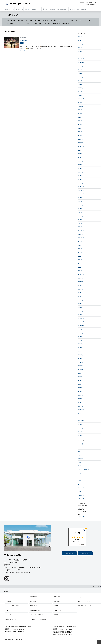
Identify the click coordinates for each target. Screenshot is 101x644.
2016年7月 (81, 432)
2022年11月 (81, 190)
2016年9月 (81, 424)
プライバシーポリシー (59, 610)
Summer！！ (25, 40)
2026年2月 (81, 48)
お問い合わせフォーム (91, 3)
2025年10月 (81, 62)
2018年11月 (81, 366)
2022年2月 (81, 223)
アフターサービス (34, 606)
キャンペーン (63, 20)
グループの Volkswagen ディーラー (87, 606)
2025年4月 (81, 84)
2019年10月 (81, 326)
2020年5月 (81, 300)
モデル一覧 (8, 615)
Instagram (80, 597)
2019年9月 (81, 329)
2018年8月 (81, 377)
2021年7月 (81, 249)
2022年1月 (81, 227)
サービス (88, 20)
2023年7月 (81, 161)
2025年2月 (81, 92)
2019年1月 (81, 358)
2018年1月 (81, 402)
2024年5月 (81, 124)
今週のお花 (56, 24)
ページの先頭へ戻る (99, 642)
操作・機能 (66, 24)
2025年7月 (81, 73)
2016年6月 (81, 435)
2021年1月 (81, 271)
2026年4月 (81, 40)
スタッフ (20, 24)
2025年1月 (81, 95)
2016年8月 (81, 428)
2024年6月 (81, 121)
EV (27, 20)
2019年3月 (81, 351)
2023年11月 (81, 146)
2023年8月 (81, 157)
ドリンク (28, 24)
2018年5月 (81, 388)
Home (6, 591)
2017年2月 (81, 413)
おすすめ (38, 20)
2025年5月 (81, 81)
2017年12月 (81, 406)
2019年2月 (81, 355)
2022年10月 (81, 194)
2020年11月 (81, 278)
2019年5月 (81, 344)
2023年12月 (81, 143)
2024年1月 (81, 139)
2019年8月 (81, 333)
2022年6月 (81, 209)
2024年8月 (81, 114)
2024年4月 (81, 128)
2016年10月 (81, 421)
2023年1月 (81, 183)
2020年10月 (81, 282)
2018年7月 (81, 380)
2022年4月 (81, 216)
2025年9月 (81, 66)
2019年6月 (81, 340)
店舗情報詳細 (69, 553)
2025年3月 (81, 88)
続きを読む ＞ (24, 50)
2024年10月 (81, 106)
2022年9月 (81, 198)
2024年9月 (81, 110)
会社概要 (56, 606)
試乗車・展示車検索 (11, 619)
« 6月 (79, 516)
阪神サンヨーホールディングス (86, 601)
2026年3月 (81, 44)
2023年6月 (81, 165)
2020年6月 (81, 296)
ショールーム (11, 24)
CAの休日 (20, 20)
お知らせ (46, 20)
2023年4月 (81, 172)
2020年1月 (81, 315)
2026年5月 (81, 37)
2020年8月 (81, 289)
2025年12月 (81, 55)
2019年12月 (81, 318)
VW (31, 20)
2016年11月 (81, 417)
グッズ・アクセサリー (76, 20)
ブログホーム (11, 20)
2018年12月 (81, 362)
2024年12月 (81, 99)
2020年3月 (81, 307)
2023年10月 (81, 150)
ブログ (7, 610)
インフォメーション (11, 601)
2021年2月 (81, 267)
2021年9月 (81, 241)
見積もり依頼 (57, 597)
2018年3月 (81, 395)
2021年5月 (81, 256)
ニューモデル (37, 24)
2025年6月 (81, 77)
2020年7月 (81, 293)
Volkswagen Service (35, 610)
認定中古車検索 (34, 597)
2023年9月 (81, 154)
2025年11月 (81, 59)
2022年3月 (81, 220)
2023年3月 (81, 176)
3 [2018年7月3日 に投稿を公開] (80, 508)
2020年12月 (81, 274)
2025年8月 (81, 70)
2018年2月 (81, 399)
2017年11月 (81, 410)
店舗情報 (82, 3)
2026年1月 (81, 51)
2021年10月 (81, 238)
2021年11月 (81, 234)
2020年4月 (81, 304)
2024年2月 (81, 135)
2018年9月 (81, 373)
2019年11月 (81, 322)
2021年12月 (81, 231)
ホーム (7, 597)
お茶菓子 (54, 20)
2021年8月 (81, 245)
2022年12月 (81, 187)
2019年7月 (81, 337)
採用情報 (56, 615)
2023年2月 (81, 179)
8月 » (85, 516)
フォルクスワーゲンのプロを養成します (40, 619)
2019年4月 (81, 348)
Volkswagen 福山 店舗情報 (12, 606)
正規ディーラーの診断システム (37, 615)
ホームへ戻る (97, 587)
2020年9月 (81, 285)
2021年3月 (81, 263)
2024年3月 (81, 132)
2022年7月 (81, 205)
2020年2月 (81, 311)
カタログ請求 (33, 601)
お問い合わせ (85, 553)
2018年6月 (81, 384)
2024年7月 (81, 117)
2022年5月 (81, 212)
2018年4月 (81, 391)
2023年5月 (81, 168)
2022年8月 (81, 201)
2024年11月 (81, 103)
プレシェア (47, 24)
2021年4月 (81, 260)
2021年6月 (81, 252)
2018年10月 (81, 369)
